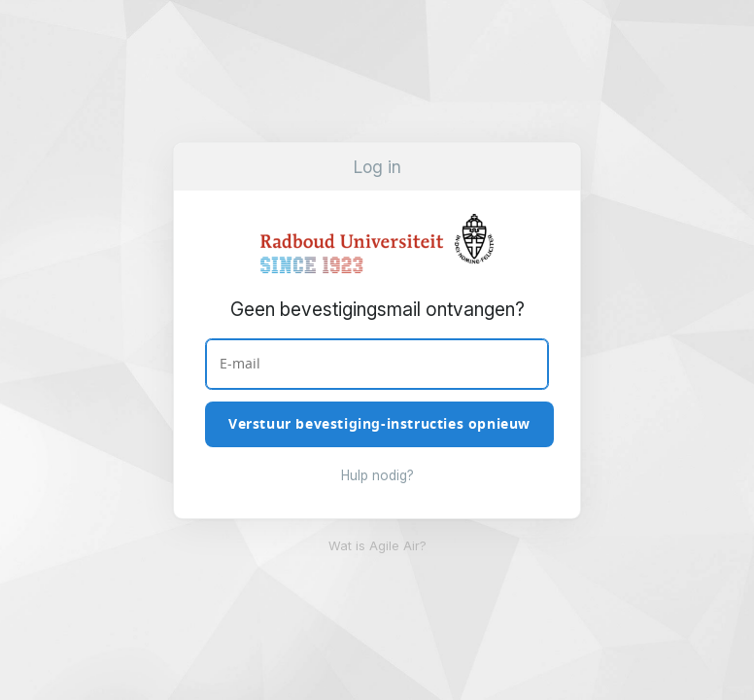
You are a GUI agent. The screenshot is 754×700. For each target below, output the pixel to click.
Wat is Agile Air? (377, 546)
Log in (377, 167)
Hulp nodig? (377, 475)
